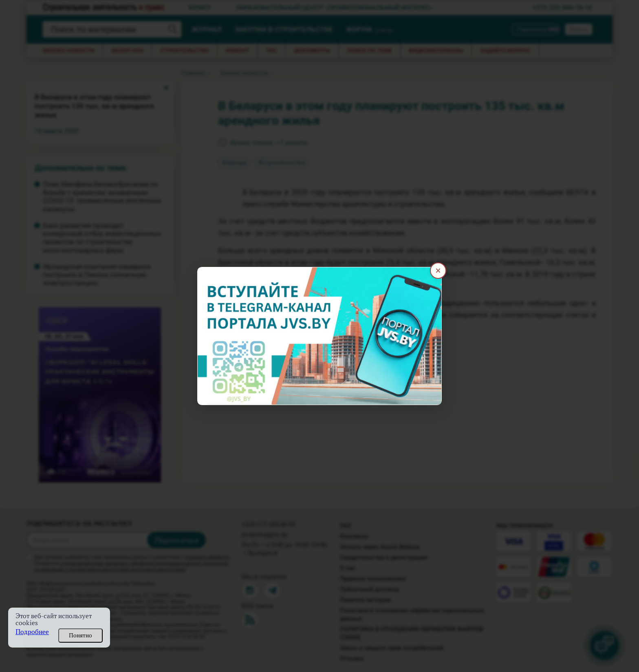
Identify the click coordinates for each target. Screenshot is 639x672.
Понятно (80, 635)
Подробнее (32, 632)
